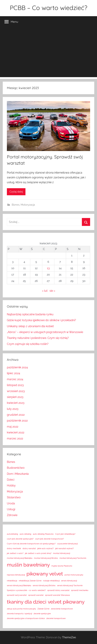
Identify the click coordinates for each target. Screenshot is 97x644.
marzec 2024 (15, 379)
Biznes (16, 205)
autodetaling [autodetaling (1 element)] (12, 534)
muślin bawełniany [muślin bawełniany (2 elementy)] (28, 565)
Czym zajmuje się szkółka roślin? (28, 344)
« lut (45, 291)
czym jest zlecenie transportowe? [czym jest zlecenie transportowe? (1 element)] (49, 539)
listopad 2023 (15, 385)
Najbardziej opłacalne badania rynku (30, 314)
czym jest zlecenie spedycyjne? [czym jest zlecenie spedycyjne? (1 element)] (20, 539)
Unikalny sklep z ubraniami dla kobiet (30, 326)
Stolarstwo (14, 497)
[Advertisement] (48, 53)
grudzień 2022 (16, 415)
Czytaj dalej (16, 192)
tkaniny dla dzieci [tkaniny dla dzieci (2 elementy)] (27, 602)
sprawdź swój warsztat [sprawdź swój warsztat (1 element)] (17, 595)
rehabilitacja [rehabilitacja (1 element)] (12, 581)
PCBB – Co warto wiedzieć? (48, 8)
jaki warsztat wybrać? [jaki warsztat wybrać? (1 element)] (64, 548)
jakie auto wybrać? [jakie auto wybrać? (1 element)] (45, 548)
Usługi (11, 509)
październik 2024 (17, 367)
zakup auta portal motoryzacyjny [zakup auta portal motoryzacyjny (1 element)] (21, 609)
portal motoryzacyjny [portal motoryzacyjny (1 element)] (74, 575)
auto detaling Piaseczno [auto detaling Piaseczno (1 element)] (43, 534)
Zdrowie (12, 515)
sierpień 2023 (15, 397)
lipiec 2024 (14, 373)
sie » (52, 291)
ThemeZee (69, 637)
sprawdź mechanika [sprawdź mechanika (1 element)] (80, 590)
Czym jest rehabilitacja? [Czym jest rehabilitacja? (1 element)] (65, 534)
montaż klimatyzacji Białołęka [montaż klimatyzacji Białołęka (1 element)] (20, 558)
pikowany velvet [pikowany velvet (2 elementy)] (45, 574)
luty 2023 (13, 409)
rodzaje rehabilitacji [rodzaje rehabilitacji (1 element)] (51, 581)
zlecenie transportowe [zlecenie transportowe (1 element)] (56, 618)
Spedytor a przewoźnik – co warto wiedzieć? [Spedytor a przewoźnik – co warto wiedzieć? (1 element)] (26, 590)
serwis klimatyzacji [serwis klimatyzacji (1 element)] (69, 581)
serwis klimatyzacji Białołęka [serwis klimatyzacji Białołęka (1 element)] (19, 585)
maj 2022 (13, 427)
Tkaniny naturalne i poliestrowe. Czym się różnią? (38, 338)
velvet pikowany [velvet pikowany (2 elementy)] (66, 602)
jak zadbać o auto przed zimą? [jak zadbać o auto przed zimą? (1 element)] (38, 553)
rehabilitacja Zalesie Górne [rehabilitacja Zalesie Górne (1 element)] (30, 581)
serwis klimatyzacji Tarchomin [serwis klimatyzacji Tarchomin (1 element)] (70, 585)
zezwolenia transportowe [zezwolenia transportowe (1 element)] (62, 609)
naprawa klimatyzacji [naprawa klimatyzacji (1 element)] (16, 575)
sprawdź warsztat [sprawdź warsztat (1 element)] (36, 595)
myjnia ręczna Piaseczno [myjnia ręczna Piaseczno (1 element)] (62, 566)
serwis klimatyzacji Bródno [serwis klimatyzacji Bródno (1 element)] (44, 585)
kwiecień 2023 (16, 403)
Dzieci (11, 480)
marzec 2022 (15, 438)
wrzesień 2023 (16, 391)
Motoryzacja (28, 205)
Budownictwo (16, 468)
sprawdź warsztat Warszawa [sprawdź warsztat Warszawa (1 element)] (57, 595)
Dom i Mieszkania (18, 474)
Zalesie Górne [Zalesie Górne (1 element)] (43, 609)
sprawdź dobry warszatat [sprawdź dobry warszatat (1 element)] (58, 590)
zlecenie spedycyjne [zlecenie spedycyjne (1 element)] (42, 614)
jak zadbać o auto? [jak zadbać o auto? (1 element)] (15, 553)
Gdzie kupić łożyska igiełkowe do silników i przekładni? (41, 320)
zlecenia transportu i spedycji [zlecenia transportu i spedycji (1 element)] (19, 614)
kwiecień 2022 (16, 432)
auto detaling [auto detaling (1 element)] (25, 534)
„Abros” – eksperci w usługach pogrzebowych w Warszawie (45, 332)
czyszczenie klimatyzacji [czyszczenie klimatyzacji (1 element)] (67, 544)
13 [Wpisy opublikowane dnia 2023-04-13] (48, 268)
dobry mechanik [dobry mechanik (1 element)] (14, 548)
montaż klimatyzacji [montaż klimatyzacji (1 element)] (61, 553)
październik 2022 (17, 421)
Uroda (11, 503)
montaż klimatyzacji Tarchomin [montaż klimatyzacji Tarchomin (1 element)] (73, 558)
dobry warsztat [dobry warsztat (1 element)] (29, 548)
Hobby (11, 485)
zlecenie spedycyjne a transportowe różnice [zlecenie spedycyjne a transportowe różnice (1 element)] (26, 618)
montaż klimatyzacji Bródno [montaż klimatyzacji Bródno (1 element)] (46, 558)
